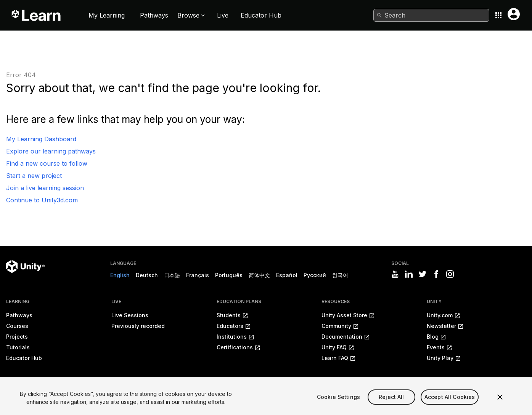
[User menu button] (514, 14)
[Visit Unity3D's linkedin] (409, 274)
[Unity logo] (25, 266)
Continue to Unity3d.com (42, 200)
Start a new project (34, 176)
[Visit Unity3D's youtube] (395, 274)
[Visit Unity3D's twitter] (423, 274)
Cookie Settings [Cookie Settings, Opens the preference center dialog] (338, 407)
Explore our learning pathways (51, 151)
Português (229, 275)
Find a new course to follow (47, 163)
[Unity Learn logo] (37, 15)
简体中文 (259, 275)
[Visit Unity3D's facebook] (436, 274)
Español (287, 275)
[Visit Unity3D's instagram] (450, 274)
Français (198, 275)
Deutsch (147, 275)
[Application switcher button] (498, 15)
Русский (315, 275)
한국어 (340, 275)
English (120, 275)
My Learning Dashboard (41, 139)
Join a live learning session (45, 188)
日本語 (172, 275)
